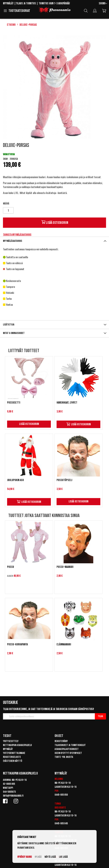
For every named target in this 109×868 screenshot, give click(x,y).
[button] (103, 4)
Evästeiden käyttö (13, 761)
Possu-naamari (65, 567)
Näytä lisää (50, 857)
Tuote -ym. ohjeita (64, 757)
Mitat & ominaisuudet (14, 333)
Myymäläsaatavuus (13, 241)
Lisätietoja (9, 325)
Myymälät (8, 3)
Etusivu (11, 25)
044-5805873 (9, 792)
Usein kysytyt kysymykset (68, 753)
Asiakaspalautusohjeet (67, 749)
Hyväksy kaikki (25, 857)
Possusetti (14, 403)
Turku (58, 804)
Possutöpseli (64, 480)
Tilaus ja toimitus (26, 3)
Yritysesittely (11, 741)
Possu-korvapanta (17, 644)
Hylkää (38, 857)
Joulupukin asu (15, 480)
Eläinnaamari (64, 644)
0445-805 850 (61, 795)
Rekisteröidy (61, 741)
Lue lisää (63, 857)
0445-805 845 (61, 823)
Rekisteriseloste (12, 757)
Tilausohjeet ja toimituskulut (70, 745)
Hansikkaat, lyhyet (67, 403)
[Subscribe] (100, 716)
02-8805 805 (9, 784)
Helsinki (59, 779)
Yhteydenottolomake (14, 753)
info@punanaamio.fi (13, 796)
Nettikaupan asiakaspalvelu (17, 745)
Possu (11, 567)
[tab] (54, 241)
